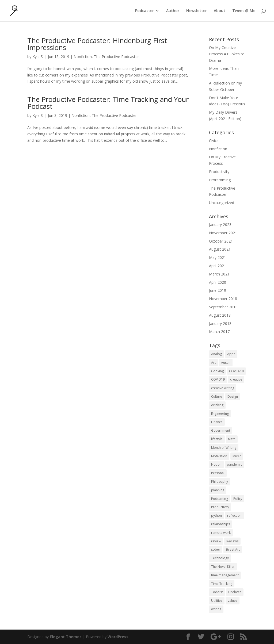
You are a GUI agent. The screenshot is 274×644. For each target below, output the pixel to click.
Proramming (220, 180)
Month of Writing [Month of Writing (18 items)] (224, 448)
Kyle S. (38, 57)
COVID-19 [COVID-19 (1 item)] (236, 371)
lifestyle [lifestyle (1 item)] (217, 439)
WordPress (118, 637)
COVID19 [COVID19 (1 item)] (218, 379)
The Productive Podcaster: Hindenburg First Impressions (97, 44)
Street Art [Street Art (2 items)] (233, 549)
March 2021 (219, 274)
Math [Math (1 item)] (232, 439)
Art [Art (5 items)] (213, 363)
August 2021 (220, 249)
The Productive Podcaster (116, 57)
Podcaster (144, 11)
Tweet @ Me (244, 11)
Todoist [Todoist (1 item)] (217, 592)
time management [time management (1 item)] (225, 575)
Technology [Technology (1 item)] (220, 558)
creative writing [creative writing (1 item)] (223, 388)
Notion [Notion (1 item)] (216, 464)
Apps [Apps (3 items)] (231, 354)
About (220, 11)
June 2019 (218, 290)
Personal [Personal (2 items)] (218, 473)
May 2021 (218, 257)
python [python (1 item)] (216, 515)
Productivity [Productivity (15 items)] (220, 507)
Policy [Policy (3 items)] (238, 499)
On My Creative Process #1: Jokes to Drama (227, 54)
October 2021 (221, 241)
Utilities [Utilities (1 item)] (217, 601)
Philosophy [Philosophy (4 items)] (220, 482)
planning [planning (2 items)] (218, 490)
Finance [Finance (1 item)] (217, 422)
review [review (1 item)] (216, 541)
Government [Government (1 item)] (221, 430)
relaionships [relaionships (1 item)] (220, 524)
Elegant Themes (66, 637)
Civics (214, 141)
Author (173, 11)
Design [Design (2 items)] (233, 396)
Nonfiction (83, 57)
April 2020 (218, 282)
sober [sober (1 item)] (216, 549)
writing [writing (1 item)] (216, 609)
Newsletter (197, 11)
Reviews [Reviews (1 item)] (232, 541)
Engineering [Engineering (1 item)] (220, 414)
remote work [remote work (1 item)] (221, 533)
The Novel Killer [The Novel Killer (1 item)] (223, 567)
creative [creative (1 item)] (236, 379)
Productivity (219, 172)
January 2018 (220, 323)
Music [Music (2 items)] (237, 456)
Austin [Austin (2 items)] (226, 363)
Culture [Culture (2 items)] (217, 396)
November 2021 (223, 233)
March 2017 (219, 331)
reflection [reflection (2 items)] (234, 515)
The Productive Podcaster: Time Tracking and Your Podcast (108, 103)
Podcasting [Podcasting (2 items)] (220, 499)
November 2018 (223, 299)
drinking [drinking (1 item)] (217, 405)
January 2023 (220, 225)
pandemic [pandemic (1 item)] (235, 464)
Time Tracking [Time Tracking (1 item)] (222, 584)
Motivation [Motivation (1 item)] (219, 456)
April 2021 (218, 266)
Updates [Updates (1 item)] (235, 592)
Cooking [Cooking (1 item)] (217, 371)
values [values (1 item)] (233, 601)
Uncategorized (222, 203)
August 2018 (220, 315)
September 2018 (223, 307)
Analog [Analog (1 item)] (216, 354)
